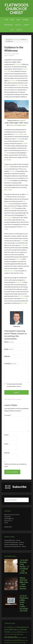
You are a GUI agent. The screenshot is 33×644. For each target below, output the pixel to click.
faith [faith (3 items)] (5, 640)
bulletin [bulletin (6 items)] (19, 632)
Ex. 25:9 (24, 69)
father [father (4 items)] (16, 640)
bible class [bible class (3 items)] (14, 627)
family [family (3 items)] (12, 640)
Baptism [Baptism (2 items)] (6, 627)
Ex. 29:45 (18, 139)
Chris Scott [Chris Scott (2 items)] (10, 634)
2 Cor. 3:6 (8, 167)
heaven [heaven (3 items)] (15, 642)
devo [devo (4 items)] (26, 637)
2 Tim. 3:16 (19, 259)
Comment (10, 363)
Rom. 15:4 (8, 190)
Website (7, 356)
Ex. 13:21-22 (18, 64)
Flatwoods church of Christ (16, 9)
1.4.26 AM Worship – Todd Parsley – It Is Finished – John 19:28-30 (24, 566)
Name (9, 342)
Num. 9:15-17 (12, 80)
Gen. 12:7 (15, 134)
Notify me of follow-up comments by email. (15, 465)
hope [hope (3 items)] (18, 642)
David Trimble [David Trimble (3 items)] (21, 638)
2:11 (11, 217)
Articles (13, 399)
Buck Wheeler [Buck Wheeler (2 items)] (13, 632)
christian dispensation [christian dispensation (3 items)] (18, 634)
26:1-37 (7, 71)
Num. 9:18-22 (19, 85)
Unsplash (22, 120)
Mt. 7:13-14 (21, 296)
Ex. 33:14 (8, 160)
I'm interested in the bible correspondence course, (14, 385)
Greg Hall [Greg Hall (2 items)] (11, 642)
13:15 (21, 134)
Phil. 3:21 (11, 208)
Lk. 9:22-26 (23, 245)
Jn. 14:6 (22, 241)
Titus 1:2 (24, 298)
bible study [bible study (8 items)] (13, 629)
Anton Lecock (13, 125)
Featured (19, 399)
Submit (16, 392)
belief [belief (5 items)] (10, 627)
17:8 (24, 134)
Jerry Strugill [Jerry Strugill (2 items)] (23, 642)
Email (9, 349)
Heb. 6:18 (23, 303)
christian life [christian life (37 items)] (11, 637)
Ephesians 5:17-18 (10, 271)
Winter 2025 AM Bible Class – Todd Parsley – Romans (24, 583)
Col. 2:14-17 (12, 171)
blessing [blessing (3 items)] (19, 630)
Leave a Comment (9, 56)
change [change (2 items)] (23, 632)
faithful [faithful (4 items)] (9, 640)
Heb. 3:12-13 (19, 282)
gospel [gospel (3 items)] (22, 640)
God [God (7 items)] (19, 640)
